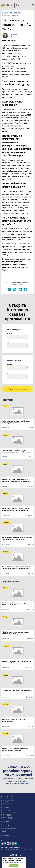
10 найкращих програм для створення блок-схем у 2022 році (16, 633)
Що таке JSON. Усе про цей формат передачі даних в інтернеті (15, 750)
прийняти (14, 866)
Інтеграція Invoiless (7, 814)
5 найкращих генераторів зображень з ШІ (17, 690)
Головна (5, 13)
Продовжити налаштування (18, 389)
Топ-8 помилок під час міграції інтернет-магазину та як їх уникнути (17, 422)
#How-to (5, 464)
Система (9, 333)
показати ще (5, 808)
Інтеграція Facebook (7, 802)
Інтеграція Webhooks (7, 803)
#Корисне (6, 406)
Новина (18, 13)
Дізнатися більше (19, 862)
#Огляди (5, 588)
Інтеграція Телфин (7, 817)
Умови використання (7, 827)
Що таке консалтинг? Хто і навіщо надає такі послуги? (17, 662)
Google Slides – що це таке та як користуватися (14, 720)
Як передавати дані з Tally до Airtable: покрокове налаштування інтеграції (16, 509)
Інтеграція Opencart (7, 805)
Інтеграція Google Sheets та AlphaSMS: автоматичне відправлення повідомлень (17, 480)
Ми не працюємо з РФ (8, 833)
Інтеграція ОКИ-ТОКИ (7, 819)
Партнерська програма (8, 830)
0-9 (32, 849)
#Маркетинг (6, 523)
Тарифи (4, 831)
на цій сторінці (25, 784)
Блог (18, 5)
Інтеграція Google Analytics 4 (9, 813)
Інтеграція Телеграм (7, 800)
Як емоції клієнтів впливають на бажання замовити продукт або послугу (17, 539)
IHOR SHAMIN (13, 35)
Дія (8, 342)
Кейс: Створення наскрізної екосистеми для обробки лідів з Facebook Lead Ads (16, 568)
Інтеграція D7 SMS (7, 816)
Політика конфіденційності (9, 828)
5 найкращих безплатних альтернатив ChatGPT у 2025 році (16, 604)
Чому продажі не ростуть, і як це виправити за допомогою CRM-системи (16, 451)
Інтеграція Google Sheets (8, 799)
